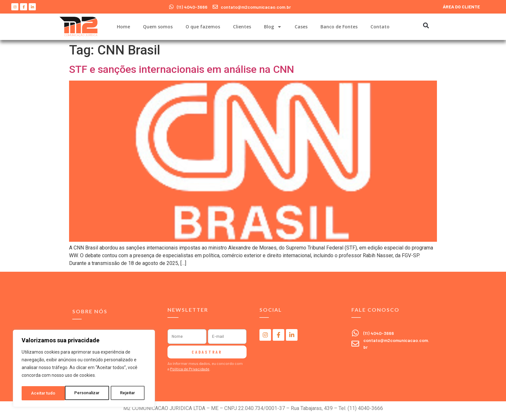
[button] (426, 25)
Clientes (242, 27)
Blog (273, 27)
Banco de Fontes (339, 27)
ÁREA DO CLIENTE (461, 7)
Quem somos (158, 27)
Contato (380, 27)
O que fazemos (203, 27)
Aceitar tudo (125, 393)
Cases (301, 27)
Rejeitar (85, 393)
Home (123, 27)
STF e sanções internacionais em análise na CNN (182, 69)
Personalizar (44, 393)
